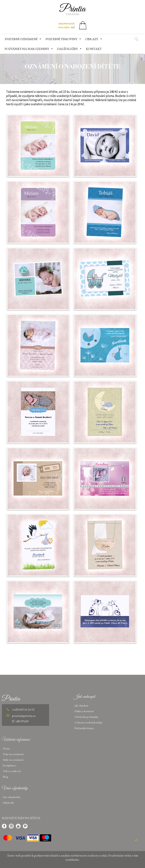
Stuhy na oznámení (13, 760)
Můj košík (8, 803)
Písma (6, 748)
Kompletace (9, 765)
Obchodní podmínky (87, 717)
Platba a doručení (84, 711)
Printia (73, 9)
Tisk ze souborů (12, 771)
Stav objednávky (12, 797)
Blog (5, 777)
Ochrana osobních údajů (88, 722)
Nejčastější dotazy (84, 728)
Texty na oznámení (13, 754)
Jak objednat (81, 705)
